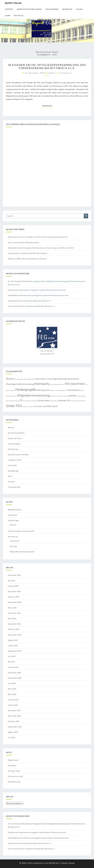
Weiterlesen (48, 106)
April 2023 (12, 618)
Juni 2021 (12, 656)
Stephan (51, 73)
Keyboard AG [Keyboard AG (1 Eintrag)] (64, 390)
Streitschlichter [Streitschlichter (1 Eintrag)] (75, 401)
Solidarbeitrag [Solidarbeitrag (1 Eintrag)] (54, 401)
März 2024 (12, 608)
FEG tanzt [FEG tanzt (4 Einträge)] (71, 384)
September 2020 (15, 678)
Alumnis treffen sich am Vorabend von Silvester (27, 259)
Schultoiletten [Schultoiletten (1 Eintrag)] (33, 401)
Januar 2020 (13, 705)
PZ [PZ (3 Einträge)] (21, 400)
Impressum (15, 541)
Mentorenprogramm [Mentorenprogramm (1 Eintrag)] (11, 396)
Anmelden (12, 766)
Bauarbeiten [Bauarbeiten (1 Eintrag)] (24, 379)
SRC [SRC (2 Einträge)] (69, 401)
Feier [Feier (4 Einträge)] (81, 384)
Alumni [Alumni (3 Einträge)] (10, 379)
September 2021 (15, 651)
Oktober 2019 (14, 721)
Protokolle (19, 16)
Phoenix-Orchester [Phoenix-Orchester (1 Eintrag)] (14, 401)
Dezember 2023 (14, 613)
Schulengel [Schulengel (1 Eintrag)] (26, 401)
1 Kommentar (65, 73)
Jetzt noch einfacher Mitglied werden (23, 242)
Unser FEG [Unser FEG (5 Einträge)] (14, 406)
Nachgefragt (13, 471)
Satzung (79, 9)
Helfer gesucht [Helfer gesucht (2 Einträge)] (43, 390)
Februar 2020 (13, 700)
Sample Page (13, 520)
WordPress (54, 863)
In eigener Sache (15, 460)
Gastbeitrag (13, 449)
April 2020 (12, 689)
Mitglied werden (52, 9)
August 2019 (13, 732)
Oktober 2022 (14, 629)
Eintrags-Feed (14, 771)
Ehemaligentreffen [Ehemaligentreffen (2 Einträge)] (14, 384)
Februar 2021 (13, 667)
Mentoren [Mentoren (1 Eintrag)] (82, 390)
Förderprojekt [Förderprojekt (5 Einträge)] (26, 390)
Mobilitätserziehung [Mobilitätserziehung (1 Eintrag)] (62, 396)
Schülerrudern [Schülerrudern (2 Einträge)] (44, 401)
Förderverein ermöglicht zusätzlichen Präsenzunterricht (42, 290)
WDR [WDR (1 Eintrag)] (34, 407)
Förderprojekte (14, 444)
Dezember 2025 (14, 575)
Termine (11, 482)
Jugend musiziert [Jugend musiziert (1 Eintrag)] (55, 390)
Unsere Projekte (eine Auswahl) (29, 9)
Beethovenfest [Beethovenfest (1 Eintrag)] (32, 379)
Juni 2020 (12, 683)
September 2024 (15, 602)
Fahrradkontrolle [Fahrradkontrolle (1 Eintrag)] (54, 384)
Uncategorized (14, 487)
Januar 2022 (13, 646)
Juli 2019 (12, 737)
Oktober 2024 (14, 597)
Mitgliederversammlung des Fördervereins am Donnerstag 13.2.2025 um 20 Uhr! (41, 248)
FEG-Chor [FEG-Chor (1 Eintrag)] (62, 384)
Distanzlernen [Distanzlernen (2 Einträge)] (73, 379)
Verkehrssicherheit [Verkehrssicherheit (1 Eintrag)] (27, 407)
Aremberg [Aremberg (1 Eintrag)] (18, 379)
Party (10, 476)
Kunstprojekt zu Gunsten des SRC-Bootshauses (28, 253)
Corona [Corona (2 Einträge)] (49, 379)
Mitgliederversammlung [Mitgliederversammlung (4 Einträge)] (33, 395)
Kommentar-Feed (15, 776)
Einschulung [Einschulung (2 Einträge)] (28, 384)
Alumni (7, 16)
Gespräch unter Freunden (18, 455)
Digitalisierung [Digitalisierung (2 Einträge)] (60, 379)
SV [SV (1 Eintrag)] (80, 401)
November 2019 (14, 716)
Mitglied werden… (16, 510)
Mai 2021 (11, 662)
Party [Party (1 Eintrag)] (7, 401)
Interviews (12, 465)
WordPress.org (14, 782)
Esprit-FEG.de (13, 3)
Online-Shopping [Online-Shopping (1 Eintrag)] (81, 396)
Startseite (9, 9)
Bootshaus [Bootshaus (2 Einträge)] (41, 379)
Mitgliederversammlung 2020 (22, 552)
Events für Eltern (15, 438)
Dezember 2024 (14, 591)
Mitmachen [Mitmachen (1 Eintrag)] (53, 396)
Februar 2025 (13, 586)
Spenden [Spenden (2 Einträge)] (63, 401)
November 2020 (14, 673)
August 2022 (13, 640)
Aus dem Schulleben (16, 433)
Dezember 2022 (14, 624)
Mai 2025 (11, 581)
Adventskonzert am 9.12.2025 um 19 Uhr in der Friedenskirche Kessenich (38, 237)
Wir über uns (67, 9)
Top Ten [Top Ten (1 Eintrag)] (83, 401)
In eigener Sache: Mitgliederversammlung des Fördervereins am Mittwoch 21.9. (47, 66)
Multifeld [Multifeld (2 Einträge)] (72, 396)
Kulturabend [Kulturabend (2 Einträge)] (73, 390)
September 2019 (15, 727)
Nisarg (71, 863)
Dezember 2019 (14, 710)
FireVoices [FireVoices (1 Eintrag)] (12, 390)
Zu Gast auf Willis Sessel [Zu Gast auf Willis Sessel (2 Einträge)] (47, 406)
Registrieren (13, 760)
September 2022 (15, 635)
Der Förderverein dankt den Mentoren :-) (35, 301)
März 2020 (12, 694)
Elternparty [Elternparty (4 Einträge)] (42, 384)
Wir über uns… (14, 537)
